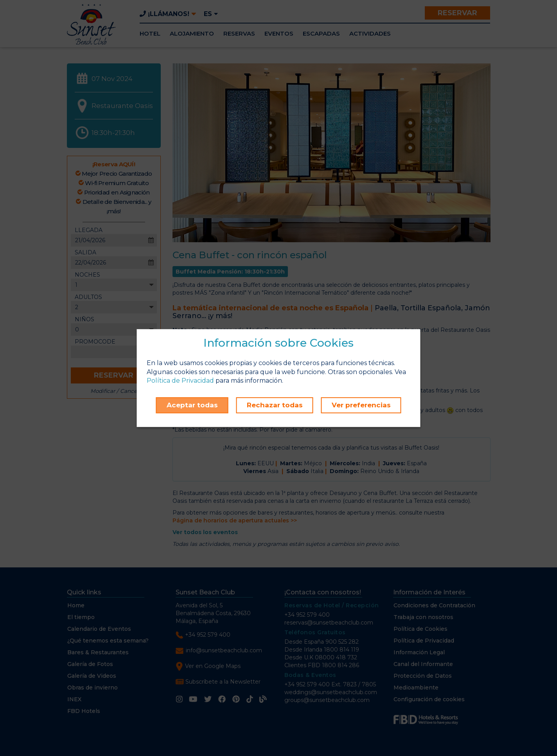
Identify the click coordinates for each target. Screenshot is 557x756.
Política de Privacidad (180, 381)
